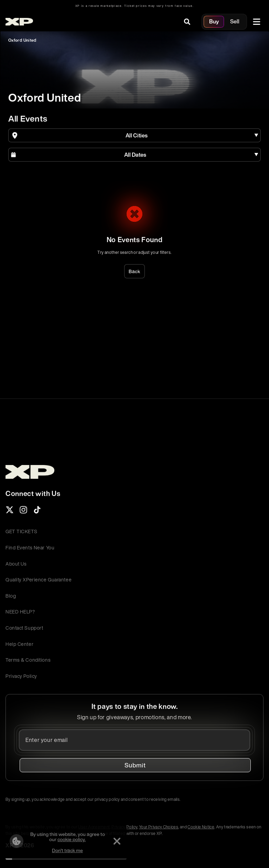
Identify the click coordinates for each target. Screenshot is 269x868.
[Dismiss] (117, 841)
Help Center (19, 644)
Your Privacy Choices (159, 827)
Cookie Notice (201, 827)
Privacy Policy (21, 676)
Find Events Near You (30, 547)
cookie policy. (72, 839)
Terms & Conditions (28, 660)
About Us (16, 564)
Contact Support (24, 628)
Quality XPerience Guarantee (39, 580)
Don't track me (67, 850)
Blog (11, 596)
